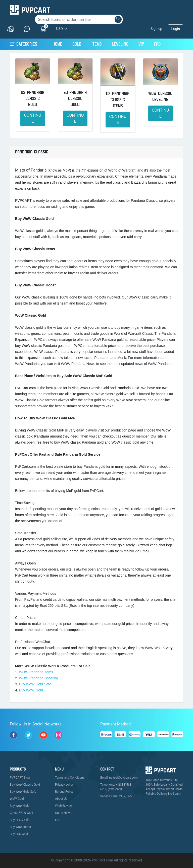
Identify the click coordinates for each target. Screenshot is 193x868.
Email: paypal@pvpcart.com (119, 778)
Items (97, 44)
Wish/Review (64, 806)
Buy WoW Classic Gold (25, 785)
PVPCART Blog (20, 778)
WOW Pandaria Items (36, 672)
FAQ (157, 44)
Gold (77, 44)
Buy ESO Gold (19, 834)
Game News (63, 813)
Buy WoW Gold (31, 690)
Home (57, 43)
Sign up (156, 29)
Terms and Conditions (70, 778)
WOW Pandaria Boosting (39, 678)
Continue (33, 118)
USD (59, 29)
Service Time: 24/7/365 (116, 796)
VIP (141, 44)
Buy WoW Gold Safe (35, 684)
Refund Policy (64, 792)
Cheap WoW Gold (21, 813)
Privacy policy (64, 785)
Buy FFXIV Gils (20, 820)
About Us (61, 799)
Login (176, 29)
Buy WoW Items (20, 827)
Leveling (120, 44)
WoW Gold (17, 799)
